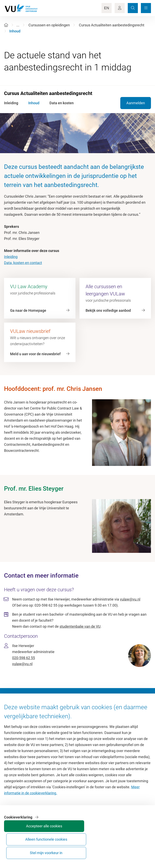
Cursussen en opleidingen (49, 25)
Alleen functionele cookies (105, 849)
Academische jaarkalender (100, 718)
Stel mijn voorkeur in (135, 849)
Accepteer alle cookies (75, 849)
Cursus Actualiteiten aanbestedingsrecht (112, 25)
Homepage (13, 718)
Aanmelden (136, 103)
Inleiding (11, 257)
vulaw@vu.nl (130, 599)
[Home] (6, 25)
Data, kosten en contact (23, 263)
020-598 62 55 (24, 658)
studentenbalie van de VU (80, 626)
